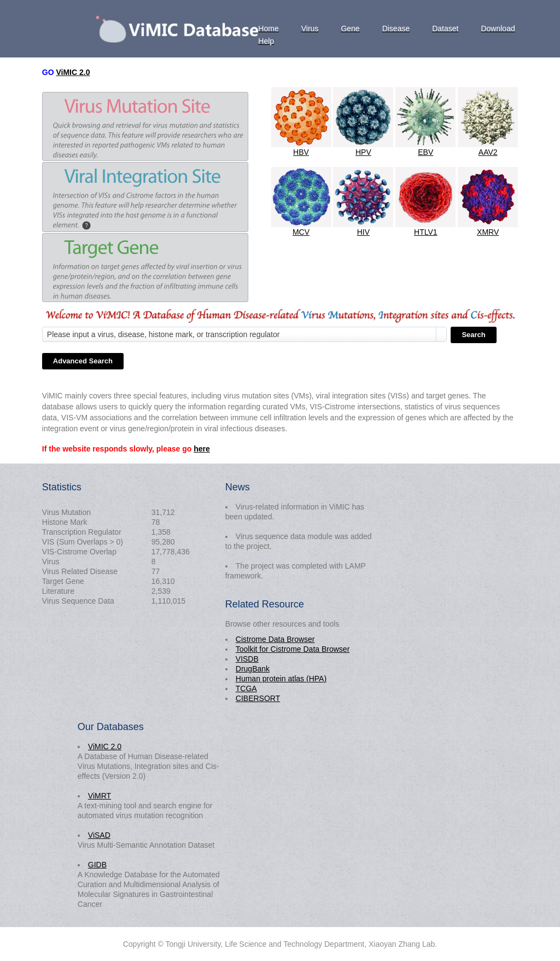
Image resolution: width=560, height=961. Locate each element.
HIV (363, 232)
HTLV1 (426, 232)
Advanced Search (83, 361)
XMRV (488, 232)
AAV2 (488, 152)
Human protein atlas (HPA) (281, 679)
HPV (363, 152)
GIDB (97, 865)
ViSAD (99, 835)
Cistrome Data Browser (275, 639)
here (202, 449)
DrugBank (253, 669)
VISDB (247, 659)
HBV (301, 152)
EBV (425, 152)
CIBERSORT (258, 698)
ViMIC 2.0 (73, 72)
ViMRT (100, 796)
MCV (301, 232)
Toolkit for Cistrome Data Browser (293, 649)
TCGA (246, 688)
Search (473, 335)
